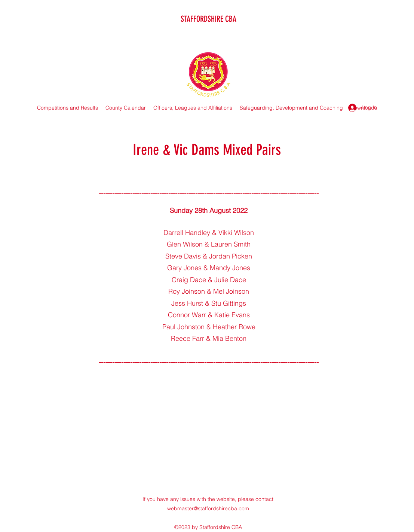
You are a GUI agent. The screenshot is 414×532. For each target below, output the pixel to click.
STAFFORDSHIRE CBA (208, 19)
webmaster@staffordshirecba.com (208, 508)
